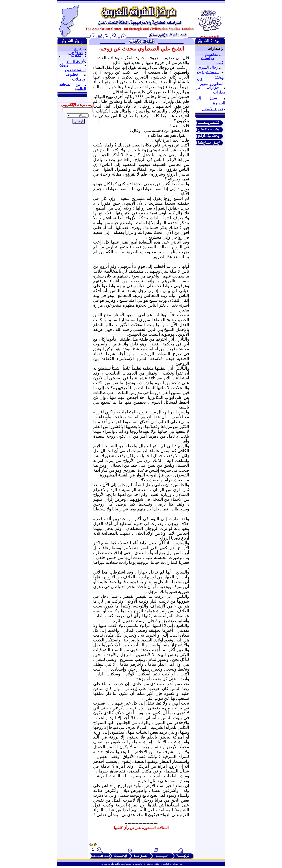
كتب (220, 63)
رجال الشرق (208, 67)
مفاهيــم (212, 54)
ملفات (76, 55)
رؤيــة (79, 49)
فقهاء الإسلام (213, 109)
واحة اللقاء (75, 62)
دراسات (207, 58)
